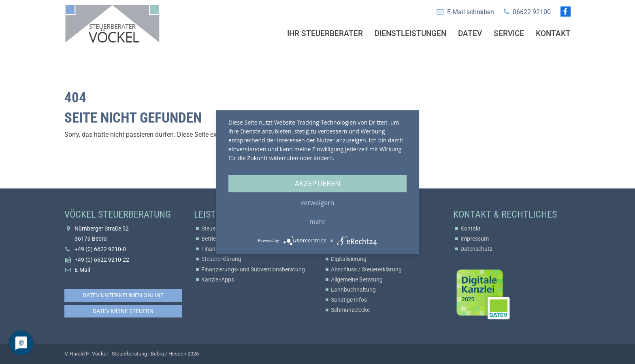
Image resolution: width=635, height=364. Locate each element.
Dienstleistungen (410, 33)
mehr (317, 222)
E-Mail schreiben (471, 12)
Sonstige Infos (349, 300)
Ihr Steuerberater (325, 33)
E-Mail (82, 270)
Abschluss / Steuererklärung (366, 269)
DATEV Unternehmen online (123, 295)
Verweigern (318, 203)
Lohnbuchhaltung (353, 290)
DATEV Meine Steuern (123, 311)
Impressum (475, 239)
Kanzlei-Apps (218, 279)
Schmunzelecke (350, 310)
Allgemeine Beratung (357, 279)
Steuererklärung (221, 259)
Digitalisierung (349, 259)
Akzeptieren (317, 183)
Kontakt (553, 33)
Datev (470, 33)
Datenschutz (476, 249)
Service (509, 33)
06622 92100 (532, 12)
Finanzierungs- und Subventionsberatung (253, 269)
